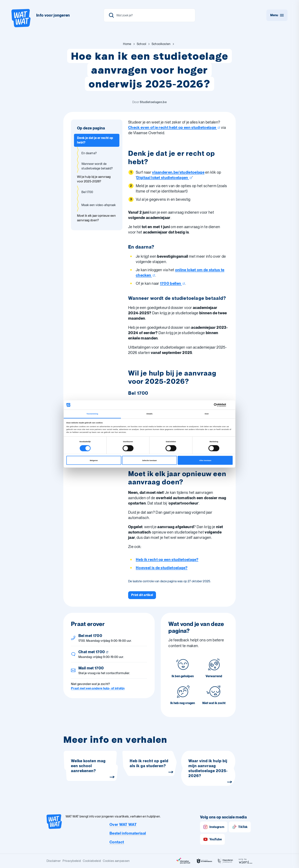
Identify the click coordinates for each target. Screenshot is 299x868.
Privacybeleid (72, 861)
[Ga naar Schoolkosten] (161, 44)
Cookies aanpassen (116, 861)
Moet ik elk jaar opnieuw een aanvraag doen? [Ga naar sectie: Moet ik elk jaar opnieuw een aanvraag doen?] (96, 218)
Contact (117, 842)
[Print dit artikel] (142, 595)
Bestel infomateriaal (128, 833)
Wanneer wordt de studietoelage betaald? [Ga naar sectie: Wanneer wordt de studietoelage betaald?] (97, 166)
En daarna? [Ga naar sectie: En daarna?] (89, 153)
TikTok (240, 827)
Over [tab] (207, 414)
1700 (173, 283)
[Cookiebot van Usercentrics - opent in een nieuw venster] (216, 405)
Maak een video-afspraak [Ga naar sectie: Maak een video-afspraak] (99, 205)
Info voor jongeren (53, 15)
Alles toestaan (205, 460)
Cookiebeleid (92, 861)
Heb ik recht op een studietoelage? (167, 560)
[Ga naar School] (141, 44)
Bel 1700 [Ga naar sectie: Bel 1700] (87, 192)
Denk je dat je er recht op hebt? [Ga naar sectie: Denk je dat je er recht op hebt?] (95, 140)
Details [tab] (149, 414)
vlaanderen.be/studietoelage (178, 172)
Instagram (214, 827)
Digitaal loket (164, 178)
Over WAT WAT (123, 825)
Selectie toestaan (149, 460)
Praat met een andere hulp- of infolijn (98, 688)
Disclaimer (54, 861)
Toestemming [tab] (92, 414)
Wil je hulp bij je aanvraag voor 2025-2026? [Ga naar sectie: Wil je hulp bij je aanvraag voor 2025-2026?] (94, 179)
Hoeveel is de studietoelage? (162, 568)
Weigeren (94, 460)
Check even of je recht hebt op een (174, 128)
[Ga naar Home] (127, 44)
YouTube (212, 839)
